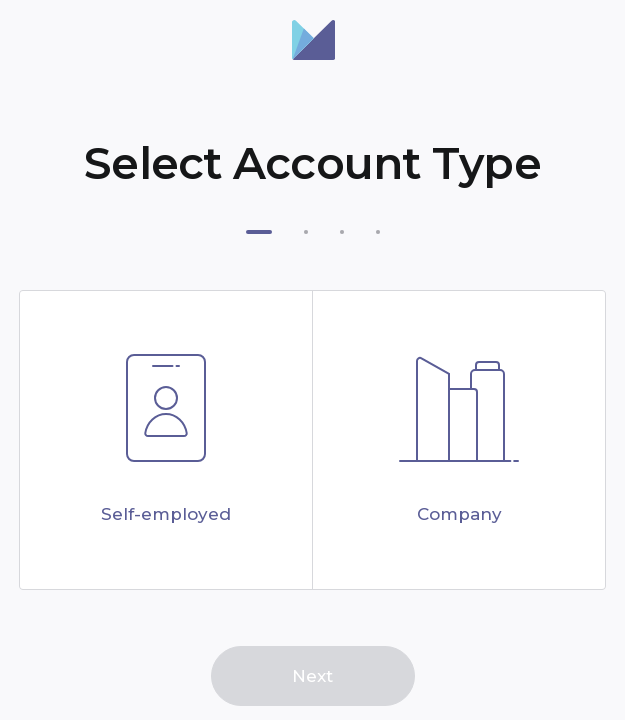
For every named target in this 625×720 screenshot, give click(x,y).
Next (312, 676)
